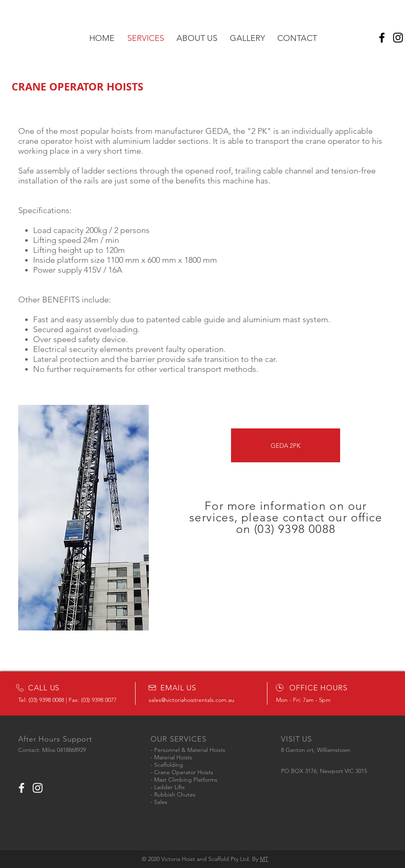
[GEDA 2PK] (286, 445)
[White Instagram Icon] (38, 788)
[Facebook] (382, 38)
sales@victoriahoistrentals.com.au (192, 700)
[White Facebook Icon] (21, 788)
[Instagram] (398, 38)
